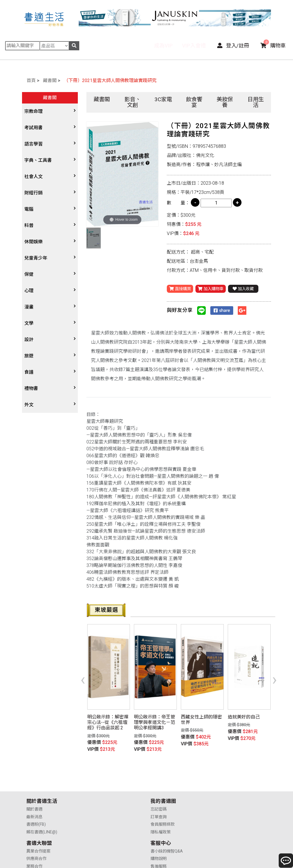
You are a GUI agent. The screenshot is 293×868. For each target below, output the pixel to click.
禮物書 (31, 388)
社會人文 (33, 177)
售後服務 (221, 796)
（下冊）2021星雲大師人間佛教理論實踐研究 (110, 80)
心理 (29, 291)
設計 (29, 340)
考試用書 (33, 128)
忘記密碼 (96, 780)
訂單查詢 (96, 788)
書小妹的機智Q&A (229, 780)
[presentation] (83, 671)
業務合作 (159, 796)
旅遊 (29, 356)
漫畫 (29, 307)
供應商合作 (161, 788)
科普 (29, 225)
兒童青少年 (36, 258)
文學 (29, 323)
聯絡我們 (221, 803)
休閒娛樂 (33, 242)
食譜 (29, 372)
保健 (29, 274)
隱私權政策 (98, 803)
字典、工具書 (38, 160)
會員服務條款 (100, 796)
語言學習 (33, 144)
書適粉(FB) (36, 796)
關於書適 (34, 780)
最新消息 (34, 788)
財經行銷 (33, 193)
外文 (29, 405)
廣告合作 (159, 803)
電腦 (29, 209)
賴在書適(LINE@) (42, 803)
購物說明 (221, 788)
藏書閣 (50, 80)
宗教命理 (33, 111)
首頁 (31, 80)
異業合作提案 (163, 780)
